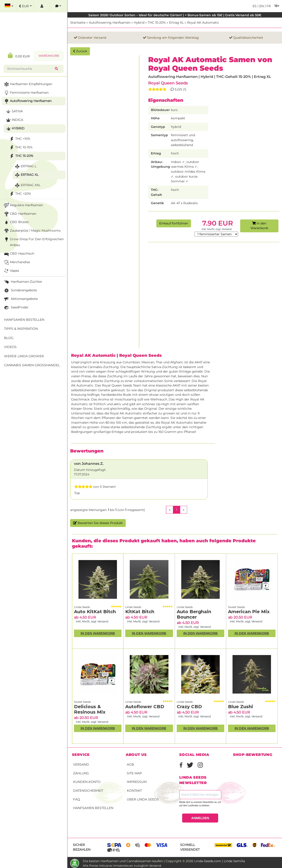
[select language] (9, 6)
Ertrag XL (176, 23)
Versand (81, 764)
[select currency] (25, 6)
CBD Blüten (16, 222)
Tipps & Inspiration (21, 329)
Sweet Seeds (236, 607)
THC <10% (19, 139)
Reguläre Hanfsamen (23, 205)
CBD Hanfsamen (20, 214)
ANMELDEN (200, 818)
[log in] (42, 6)
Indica (14, 120)
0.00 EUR (19, 55)
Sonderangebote (20, 290)
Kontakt (134, 791)
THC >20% (20, 194)
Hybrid (139, 23)
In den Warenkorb (259, 226)
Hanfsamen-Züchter (23, 282)
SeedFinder (16, 308)
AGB (130, 764)
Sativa (14, 112)
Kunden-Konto (87, 782)
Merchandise (17, 262)
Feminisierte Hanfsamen (26, 93)
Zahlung (81, 773)
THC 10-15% (21, 148)
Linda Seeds (82, 607)
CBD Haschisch (19, 254)
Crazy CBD (189, 707)
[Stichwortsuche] (30, 69)
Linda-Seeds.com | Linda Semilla (220, 861)
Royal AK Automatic (203, 23)
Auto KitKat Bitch (95, 612)
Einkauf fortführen (174, 223)
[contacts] (58, 6)
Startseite (78, 23)
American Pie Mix (249, 612)
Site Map (134, 773)
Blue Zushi (241, 707)
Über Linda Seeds (143, 799)
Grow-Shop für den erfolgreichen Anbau (33, 242)
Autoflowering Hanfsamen (110, 23)
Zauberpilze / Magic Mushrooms (32, 231)
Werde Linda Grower (24, 356)
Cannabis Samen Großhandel (32, 365)
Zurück (80, 51)
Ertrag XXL (27, 185)
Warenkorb (49, 56)
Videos (10, 347)
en (261, 6)
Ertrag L (25, 166)
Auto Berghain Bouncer (194, 614)
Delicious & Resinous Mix (90, 709)
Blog (9, 338)
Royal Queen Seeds (168, 83)
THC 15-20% (157, 23)
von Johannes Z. (89, 464)
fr (268, 6)
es (255, 6)
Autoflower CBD (145, 707)
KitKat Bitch (140, 612)
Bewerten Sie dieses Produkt (98, 523)
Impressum (137, 782)
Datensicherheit (88, 791)
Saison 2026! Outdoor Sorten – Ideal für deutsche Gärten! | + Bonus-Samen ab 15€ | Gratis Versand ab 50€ (175, 15)
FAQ (77, 799)
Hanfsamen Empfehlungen (28, 84)
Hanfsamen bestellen (93, 808)
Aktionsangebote (20, 299)
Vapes (11, 271)
